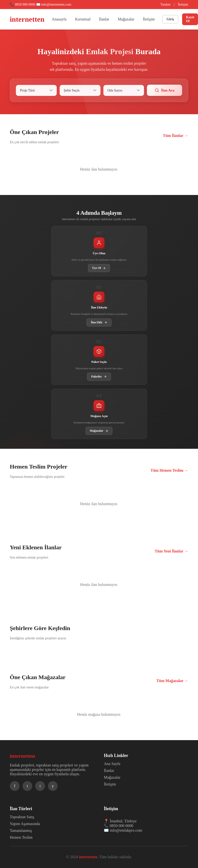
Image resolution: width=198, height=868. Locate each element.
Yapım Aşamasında (25, 824)
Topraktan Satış (22, 817)
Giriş (170, 19)
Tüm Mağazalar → (172, 681)
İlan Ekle (99, 322)
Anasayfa (59, 19)
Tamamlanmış (21, 831)
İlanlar (104, 19)
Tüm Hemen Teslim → (169, 470)
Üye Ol (99, 268)
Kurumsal (83, 19)
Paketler (99, 377)
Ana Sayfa (112, 764)
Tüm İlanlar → (176, 136)
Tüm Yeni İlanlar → (171, 551)
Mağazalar (126, 19)
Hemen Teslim (21, 837)
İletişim (183, 5)
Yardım (165, 5)
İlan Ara (165, 90)
